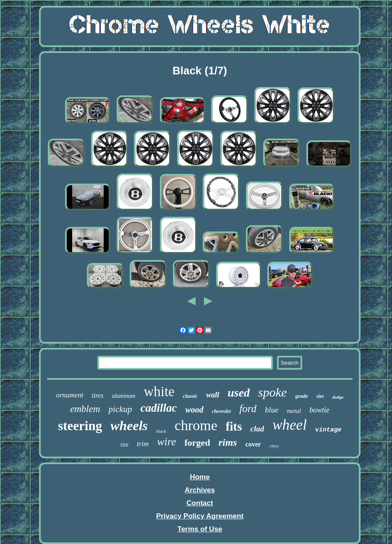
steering (80, 426)
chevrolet (221, 411)
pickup (120, 409)
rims (228, 442)
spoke (272, 392)
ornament (69, 395)
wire (166, 442)
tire (124, 445)
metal (294, 411)
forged (197, 443)
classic (190, 396)
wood (195, 410)
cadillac (159, 408)
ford (248, 409)
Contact (200, 503)
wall (213, 395)
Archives (200, 490)
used (239, 393)
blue (272, 410)
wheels (129, 426)
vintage (328, 430)
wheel (290, 425)
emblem (85, 409)
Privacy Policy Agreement (200, 516)
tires (98, 396)
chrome (196, 425)
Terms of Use (200, 529)
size (320, 396)
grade (301, 396)
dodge (338, 397)
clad (257, 429)
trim (143, 444)
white (159, 392)
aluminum (123, 396)
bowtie (319, 410)
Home (200, 477)
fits (234, 426)
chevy (274, 446)
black (161, 431)
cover (253, 444)
